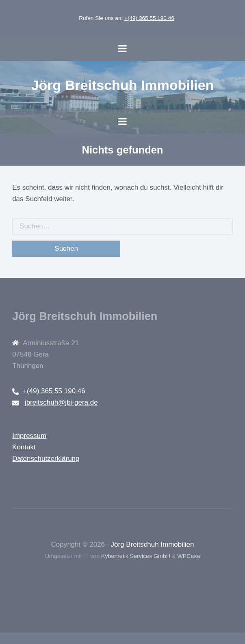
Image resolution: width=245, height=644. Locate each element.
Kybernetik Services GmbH (136, 556)
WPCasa (189, 556)
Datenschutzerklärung (46, 459)
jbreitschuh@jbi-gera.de (61, 402)
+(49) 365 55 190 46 (149, 18)
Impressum (29, 436)
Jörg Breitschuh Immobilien (123, 85)
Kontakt (24, 447)
